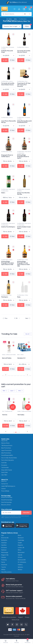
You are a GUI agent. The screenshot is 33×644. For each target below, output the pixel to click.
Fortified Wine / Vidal (23, 260)
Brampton (21, 538)
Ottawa (20, 557)
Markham (4, 550)
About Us (4, 481)
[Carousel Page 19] (31, 376)
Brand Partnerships (7, 497)
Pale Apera (5, 297)
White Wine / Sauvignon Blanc (8, 355)
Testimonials (5, 468)
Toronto (4, 567)
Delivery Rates (5, 443)
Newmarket (21, 552)
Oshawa (4, 557)
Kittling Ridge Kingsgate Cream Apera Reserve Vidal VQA (23, 264)
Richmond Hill (22, 560)
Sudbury (20, 565)
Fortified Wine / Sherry (23, 47)
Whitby (3, 570)
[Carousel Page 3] (18, 432)
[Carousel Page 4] (8, 376)
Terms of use (15, 620)
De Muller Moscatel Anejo (7, 52)
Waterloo (20, 567)
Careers (4, 489)
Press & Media (5, 491)
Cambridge (21, 540)
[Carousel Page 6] (11, 376)
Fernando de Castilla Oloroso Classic (24, 52)
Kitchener (4, 548)
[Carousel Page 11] (19, 376)
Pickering (4, 560)
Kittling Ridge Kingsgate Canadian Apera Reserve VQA (8, 263)
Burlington (4, 540)
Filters (28, 26)
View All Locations (6, 572)
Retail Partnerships (7, 500)
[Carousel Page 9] (16, 376)
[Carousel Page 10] (17, 376)
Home (9, 19)
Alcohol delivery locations (9, 617)
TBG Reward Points (7, 446)
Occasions (4, 465)
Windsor (20, 570)
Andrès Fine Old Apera (8, 227)
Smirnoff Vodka (22, 358)
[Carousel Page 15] (25, 376)
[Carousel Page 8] (14, 376)
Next (28, 318)
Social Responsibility (7, 455)
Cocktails (4, 463)
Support (21, 617)
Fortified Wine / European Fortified (8, 48)
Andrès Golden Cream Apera (24, 228)
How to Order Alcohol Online (9, 458)
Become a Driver (6, 505)
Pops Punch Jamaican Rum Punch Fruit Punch (9, 416)
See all (28, 334)
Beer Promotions (6, 448)
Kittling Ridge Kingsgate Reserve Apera (23, 157)
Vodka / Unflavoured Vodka (24, 355)
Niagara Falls (5, 555)
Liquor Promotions (7, 450)
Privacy (27, 617)
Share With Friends (7, 470)
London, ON (21, 548)
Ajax (3, 535)
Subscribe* (26, 513)
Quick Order (5, 472)
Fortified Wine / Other (7, 152)
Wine (15, 19)
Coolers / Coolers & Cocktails (7, 412)
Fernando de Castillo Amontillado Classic (8, 84)
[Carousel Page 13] (22, 376)
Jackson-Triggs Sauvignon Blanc (7, 359)
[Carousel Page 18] (29, 376)
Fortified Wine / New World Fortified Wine (24, 152)
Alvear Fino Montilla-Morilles (24, 194)
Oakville (20, 555)
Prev (5, 318)
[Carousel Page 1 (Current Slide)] (3, 376)
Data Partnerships (7, 502)
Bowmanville (5, 538)
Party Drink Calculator (8, 460)
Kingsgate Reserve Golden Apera (7, 156)
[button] (8, 526)
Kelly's (3, 193)
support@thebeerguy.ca (8, 486)
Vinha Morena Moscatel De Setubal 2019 (24, 122)
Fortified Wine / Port (22, 81)
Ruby (19, 297)
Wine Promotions (6, 453)
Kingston (20, 545)
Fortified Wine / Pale (6, 295)
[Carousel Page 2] (16, 432)
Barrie (20, 535)
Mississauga (5, 552)
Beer (5, 391)
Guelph (20, 543)
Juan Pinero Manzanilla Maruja (9, 122)
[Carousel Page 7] (13, 376)
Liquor (13, 391)
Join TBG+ (4, 475)
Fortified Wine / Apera (7, 260)
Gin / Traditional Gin (22, 411)
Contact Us (5, 484)
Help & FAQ (4, 441)
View (12, 60)
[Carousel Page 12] (20, 376)
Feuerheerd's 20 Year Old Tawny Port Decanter (24, 85)
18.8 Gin (20, 415)
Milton (20, 550)
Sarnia (3, 562)
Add (5, 60)
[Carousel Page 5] (10, 376)
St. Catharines (22, 562)
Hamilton (4, 545)
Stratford (4, 565)
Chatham (4, 543)
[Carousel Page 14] (23, 376)
